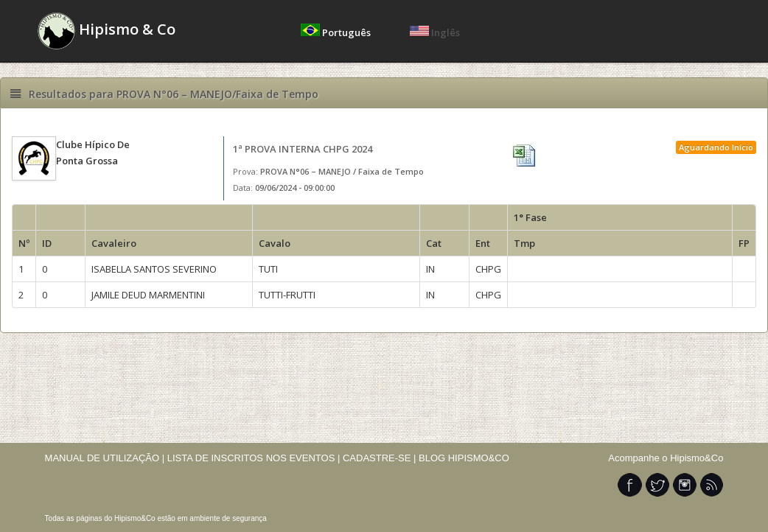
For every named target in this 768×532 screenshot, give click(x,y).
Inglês (435, 32)
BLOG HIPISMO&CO (464, 458)
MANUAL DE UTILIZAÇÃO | (105, 458)
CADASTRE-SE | (381, 458)
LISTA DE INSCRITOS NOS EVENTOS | (254, 458)
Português (337, 32)
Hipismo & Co (107, 31)
